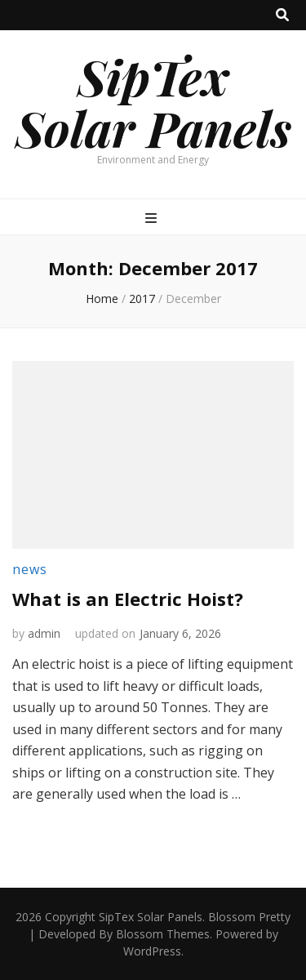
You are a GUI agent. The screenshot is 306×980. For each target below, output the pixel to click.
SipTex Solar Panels (153, 102)
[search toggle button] (282, 15)
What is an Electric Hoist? (128, 599)
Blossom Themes (163, 934)
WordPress (152, 951)
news (30, 569)
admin (44, 633)
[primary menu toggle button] (153, 218)
